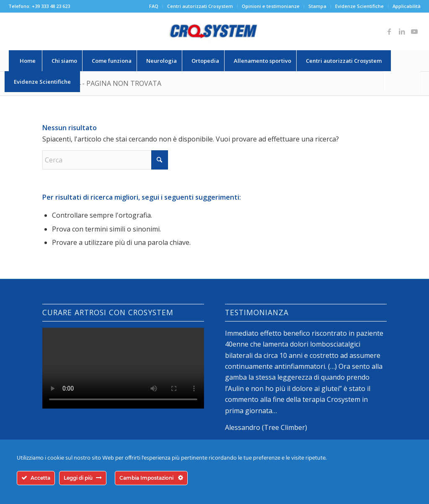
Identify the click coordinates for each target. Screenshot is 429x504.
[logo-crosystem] (214, 31)
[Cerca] (402, 82)
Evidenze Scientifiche (359, 6)
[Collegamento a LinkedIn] (402, 31)
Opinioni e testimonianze (271, 6)
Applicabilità (407, 6)
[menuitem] (154, 6)
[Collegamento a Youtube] (414, 31)
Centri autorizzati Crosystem (200, 6)
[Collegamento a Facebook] (389, 31)
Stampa (317, 6)
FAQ (154, 6)
